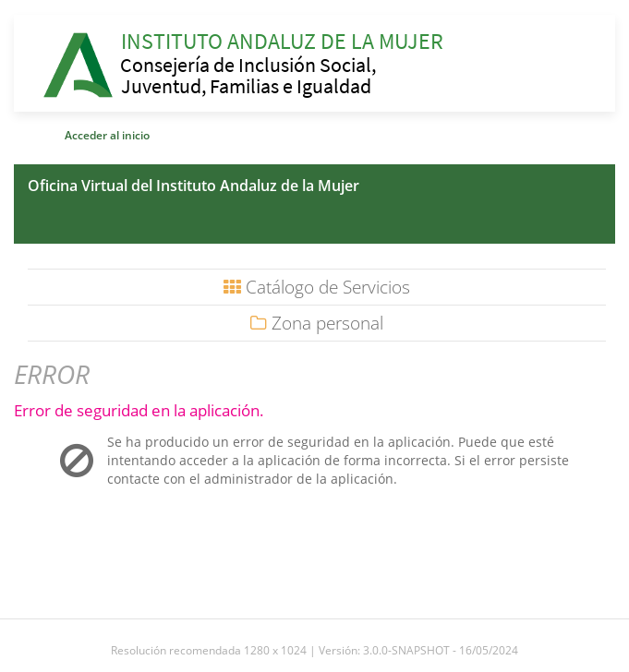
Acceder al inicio (107, 135)
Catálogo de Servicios (317, 287)
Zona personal (317, 323)
